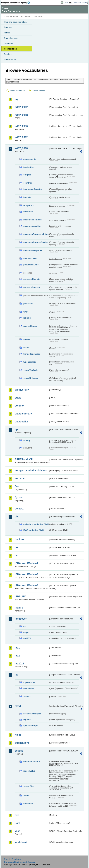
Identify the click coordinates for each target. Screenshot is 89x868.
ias (17, 547)
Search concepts (39, 91)
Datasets (8, 27)
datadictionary (23, 414)
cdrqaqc (27, 175)
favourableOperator (33, 189)
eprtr (18, 430)
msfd (18, 706)
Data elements (11, 38)
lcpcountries (29, 682)
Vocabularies (10, 49)
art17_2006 (21, 126)
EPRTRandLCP (24, 459)
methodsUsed (30, 258)
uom (17, 823)
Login (66, 2)
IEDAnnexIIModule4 (26, 585)
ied (17, 555)
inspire (19, 608)
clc (25, 626)
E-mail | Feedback (12, 859)
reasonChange (30, 326)
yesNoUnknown (31, 378)
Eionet (16, 16)
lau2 (17, 656)
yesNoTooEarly (31, 370)
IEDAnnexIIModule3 (26, 574)
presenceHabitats (32, 279)
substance (28, 804)
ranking (27, 318)
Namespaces (10, 59)
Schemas (8, 43)
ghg (17, 517)
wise (18, 831)
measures (28, 212)
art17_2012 (21, 137)
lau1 (17, 648)
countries (28, 183)
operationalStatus (32, 762)
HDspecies (28, 205)
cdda (18, 398)
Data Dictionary (26, 16)
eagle (26, 632)
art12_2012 (21, 107)
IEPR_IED (20, 597)
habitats (27, 197)
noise (18, 735)
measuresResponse (33, 250)
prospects (28, 303)
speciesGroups (31, 725)
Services (8, 54)
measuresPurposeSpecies (36, 242)
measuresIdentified (32, 220)
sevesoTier (29, 786)
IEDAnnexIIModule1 (26, 563)
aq (16, 99)
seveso (19, 751)
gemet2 (19, 509)
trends (26, 348)
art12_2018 (21, 115)
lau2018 (19, 664)
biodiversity (22, 390)
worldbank (21, 842)
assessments (30, 159)
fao (17, 486)
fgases (19, 498)
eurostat (20, 478)
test (17, 815)
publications (22, 743)
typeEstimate (30, 362)
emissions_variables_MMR (36, 524)
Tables (7, 33)
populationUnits (31, 265)
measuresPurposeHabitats (36, 234)
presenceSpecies (32, 287)
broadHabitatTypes (32, 714)
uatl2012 (27, 638)
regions (27, 720)
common (20, 406)
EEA (17, 3)
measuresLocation (32, 226)
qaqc (26, 312)
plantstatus (29, 688)
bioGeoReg (29, 167)
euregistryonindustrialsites (31, 470)
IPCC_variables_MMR (34, 530)
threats (27, 339)
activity (27, 440)
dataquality (21, 422)
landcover (21, 619)
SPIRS (26, 795)
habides (19, 539)
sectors (27, 696)
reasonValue (29, 771)
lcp (17, 675)
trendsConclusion (32, 354)
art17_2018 (21, 148)
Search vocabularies (18, 91)
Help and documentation (15, 22)
